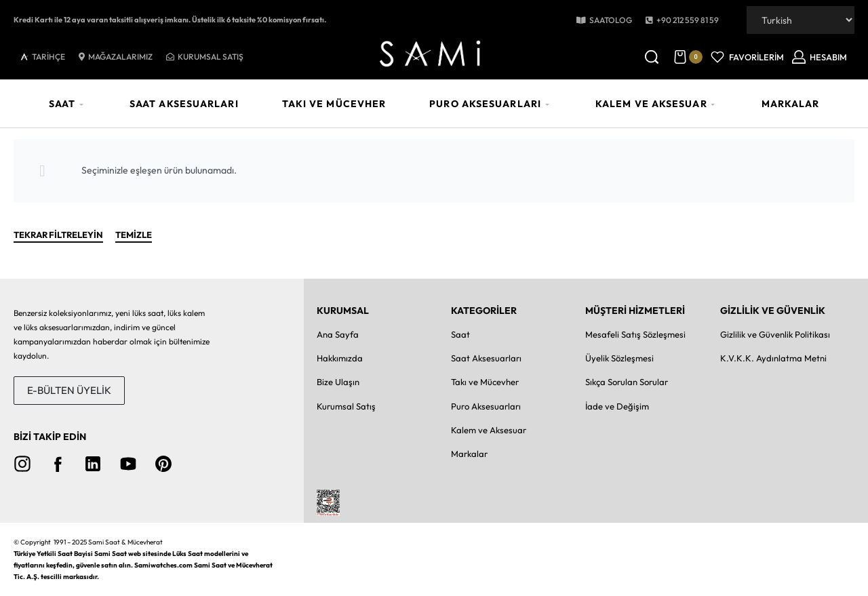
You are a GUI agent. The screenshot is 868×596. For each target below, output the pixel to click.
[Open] (747, 57)
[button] (682, 20)
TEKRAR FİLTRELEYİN (58, 235)
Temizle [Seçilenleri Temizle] (134, 235)
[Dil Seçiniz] (801, 20)
